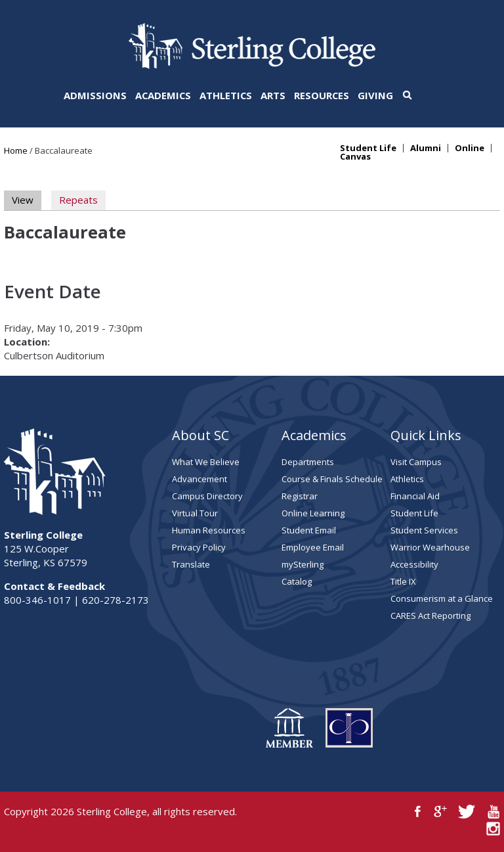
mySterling (303, 564)
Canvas (355, 157)
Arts (273, 95)
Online (470, 148)
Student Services (424, 530)
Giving (375, 95)
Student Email (309, 530)
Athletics (226, 95)
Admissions (95, 95)
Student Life (368, 148)
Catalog (297, 581)
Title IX (403, 581)
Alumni (426, 148)
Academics (163, 95)
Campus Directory (207, 496)
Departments (308, 462)
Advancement (199, 479)
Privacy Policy (199, 547)
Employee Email (313, 547)
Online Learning (313, 513)
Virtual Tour (195, 513)
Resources (322, 95)
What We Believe (206, 462)
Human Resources (209, 530)
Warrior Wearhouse (430, 547)
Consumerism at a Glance (442, 598)
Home (16, 150)
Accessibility (414, 564)
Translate (191, 564)
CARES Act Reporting (430, 616)
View (27, 200)
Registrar (300, 496)
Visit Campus (416, 462)
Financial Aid (415, 496)
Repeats (78, 200)
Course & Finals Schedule (332, 479)
